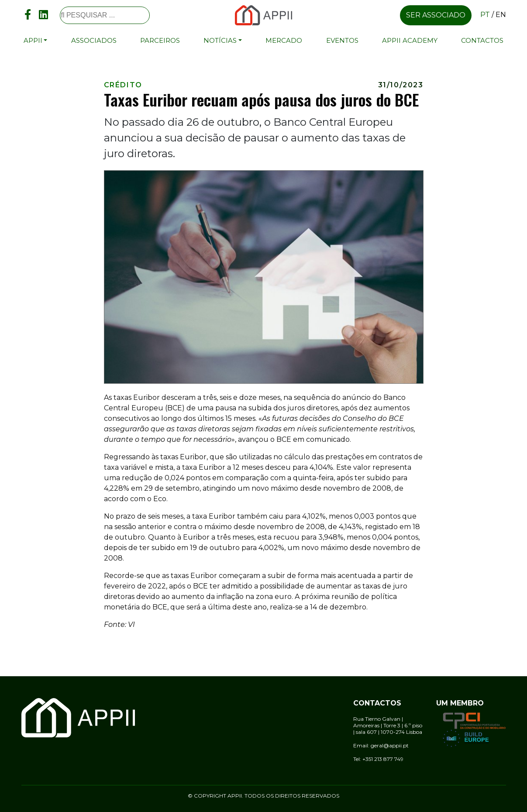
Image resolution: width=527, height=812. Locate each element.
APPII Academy (410, 40)
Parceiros (160, 40)
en (501, 15)
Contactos (482, 40)
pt (485, 15)
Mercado (284, 40)
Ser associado (436, 15)
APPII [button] (33, 40)
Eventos (342, 40)
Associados (94, 40)
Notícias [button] (220, 40)
